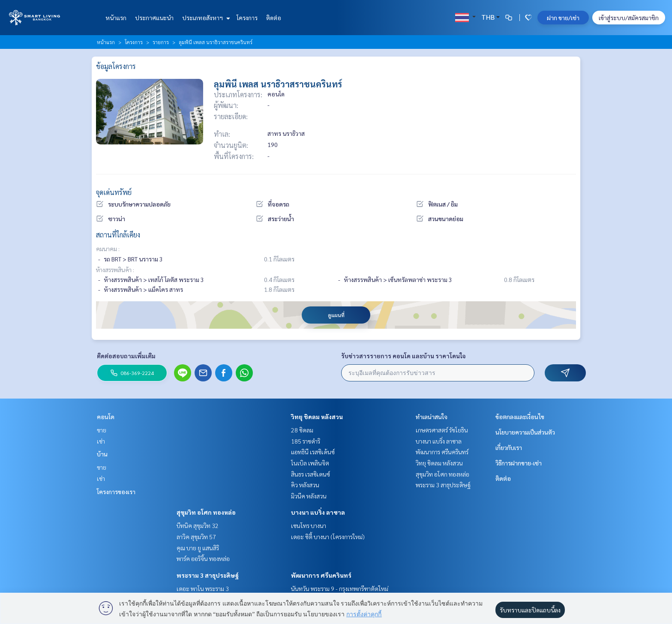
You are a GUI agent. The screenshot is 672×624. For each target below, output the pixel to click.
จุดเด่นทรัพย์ (114, 192)
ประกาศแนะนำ (154, 18)
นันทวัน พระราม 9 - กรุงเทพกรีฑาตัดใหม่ (340, 588)
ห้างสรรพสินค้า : (115, 270)
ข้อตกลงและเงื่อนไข (520, 417)
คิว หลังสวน (305, 485)
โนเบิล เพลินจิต (310, 463)
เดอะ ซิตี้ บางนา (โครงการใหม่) (328, 537)
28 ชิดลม (302, 430)
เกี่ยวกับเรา (509, 447)
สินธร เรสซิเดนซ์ (310, 474)
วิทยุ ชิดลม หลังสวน (317, 417)
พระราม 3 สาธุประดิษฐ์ (208, 575)
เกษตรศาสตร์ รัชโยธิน (442, 430)
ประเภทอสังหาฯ (205, 18)
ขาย (102, 430)
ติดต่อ (274, 18)
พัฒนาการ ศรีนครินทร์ (321, 575)
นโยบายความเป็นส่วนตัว (525, 432)
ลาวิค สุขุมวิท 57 (196, 537)
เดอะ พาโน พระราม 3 (203, 588)
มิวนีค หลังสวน (309, 496)
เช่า (101, 441)
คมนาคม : (108, 249)
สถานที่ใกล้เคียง (118, 235)
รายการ (161, 42)
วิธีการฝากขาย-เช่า (519, 463)
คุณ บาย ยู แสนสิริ (198, 548)
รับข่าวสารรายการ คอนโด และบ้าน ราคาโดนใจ (403, 356)
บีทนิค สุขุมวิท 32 (198, 525)
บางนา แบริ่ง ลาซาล (318, 512)
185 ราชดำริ (306, 441)
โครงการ (247, 18)
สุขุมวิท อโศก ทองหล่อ (206, 512)
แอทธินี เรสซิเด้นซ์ (313, 452)
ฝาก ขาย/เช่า (563, 18)
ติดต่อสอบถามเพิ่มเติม (126, 356)
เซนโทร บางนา (309, 525)
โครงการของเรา (116, 492)
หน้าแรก (116, 18)
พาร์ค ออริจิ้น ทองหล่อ (203, 558)
